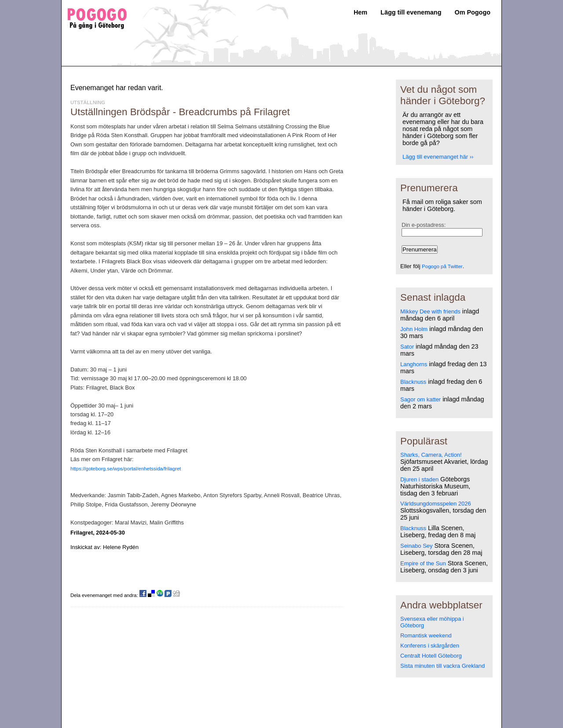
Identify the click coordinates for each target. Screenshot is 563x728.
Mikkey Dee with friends (430, 311)
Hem (360, 12)
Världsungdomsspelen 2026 (436, 504)
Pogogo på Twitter (442, 266)
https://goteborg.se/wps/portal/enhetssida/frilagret (126, 469)
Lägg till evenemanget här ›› (438, 157)
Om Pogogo (472, 12)
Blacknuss (413, 382)
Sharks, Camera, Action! (431, 455)
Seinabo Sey (416, 546)
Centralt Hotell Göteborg (431, 656)
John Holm (414, 329)
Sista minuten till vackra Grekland (442, 666)
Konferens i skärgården (430, 646)
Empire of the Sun (423, 563)
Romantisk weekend (426, 635)
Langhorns (414, 364)
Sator (407, 347)
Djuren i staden (419, 479)
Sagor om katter (420, 399)
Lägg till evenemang (411, 12)
